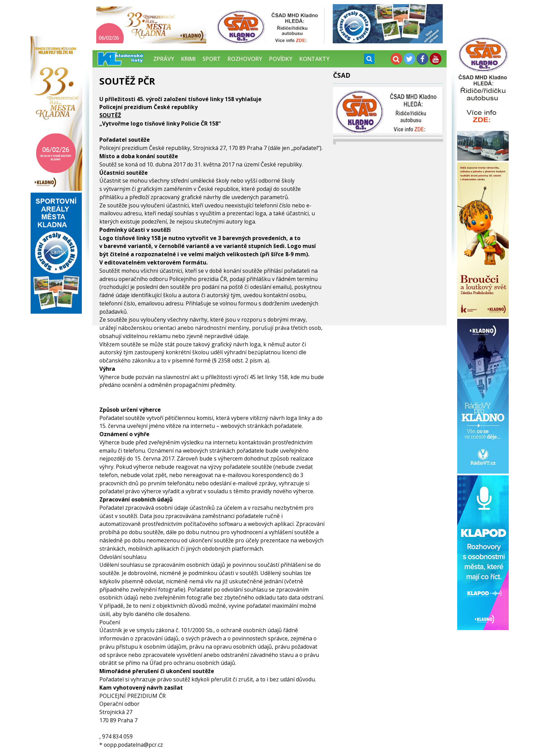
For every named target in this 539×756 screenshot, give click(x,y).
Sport (212, 59)
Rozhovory (245, 59)
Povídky (281, 59)
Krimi (188, 59)
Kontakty (315, 59)
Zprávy (164, 59)
